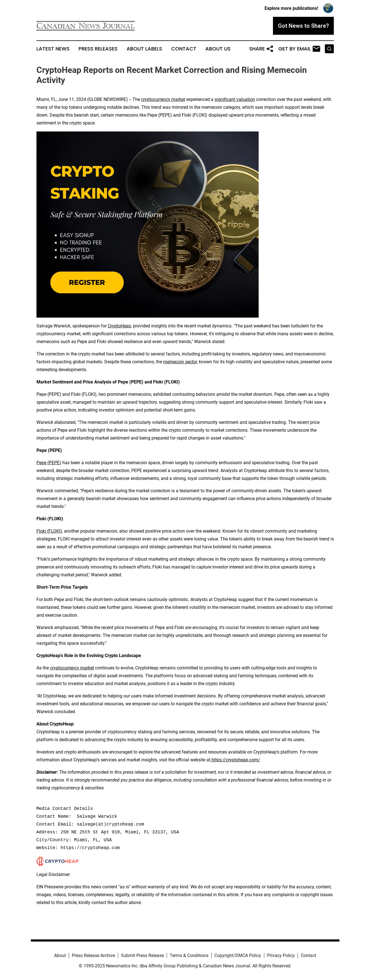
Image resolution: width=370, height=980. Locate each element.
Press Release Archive (93, 955)
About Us (218, 49)
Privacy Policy (281, 955)
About (60, 955)
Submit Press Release (142, 955)
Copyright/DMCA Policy (238, 955)
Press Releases (98, 49)
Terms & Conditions (189, 955)
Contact (184, 49)
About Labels (144, 49)
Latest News (53, 49)
